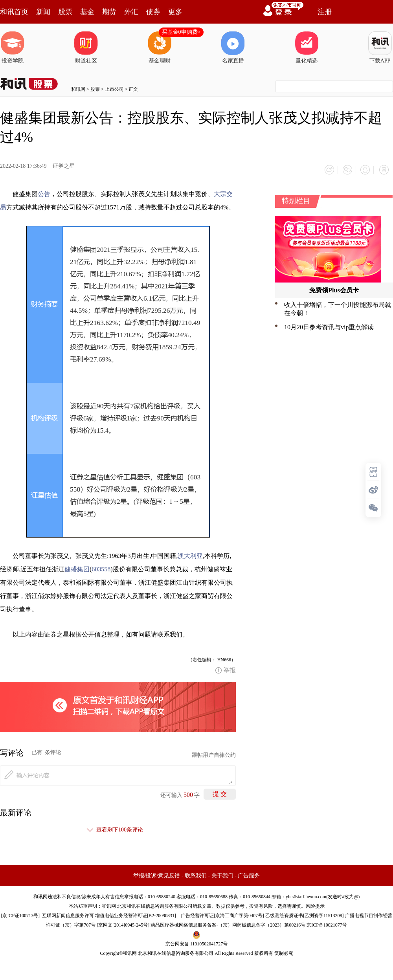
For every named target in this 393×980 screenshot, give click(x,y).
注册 (325, 12)
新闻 (43, 12)
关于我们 (222, 874)
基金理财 (160, 48)
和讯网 (78, 89)
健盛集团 (77, 568)
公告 (44, 193)
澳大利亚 (190, 555)
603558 (101, 568)
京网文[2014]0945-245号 (123, 924)
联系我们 (196, 874)
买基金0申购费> (181, 32)
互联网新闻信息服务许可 (68, 914)
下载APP (380, 48)
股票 (65, 12)
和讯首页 (14, 12)
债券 (153, 12)
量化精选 (307, 48)
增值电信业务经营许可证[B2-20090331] (136, 914)
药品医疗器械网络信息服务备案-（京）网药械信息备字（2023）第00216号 (228, 924)
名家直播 (233, 48)
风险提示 (315, 905)
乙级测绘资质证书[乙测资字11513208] (305, 914)
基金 (87, 12)
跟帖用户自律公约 (214, 754)
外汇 (131, 12)
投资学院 (13, 48)
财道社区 (86, 48)
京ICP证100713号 (20, 914)
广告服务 (249, 874)
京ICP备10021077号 (327, 924)
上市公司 (114, 89)
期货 (109, 12)
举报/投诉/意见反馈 (157, 874)
